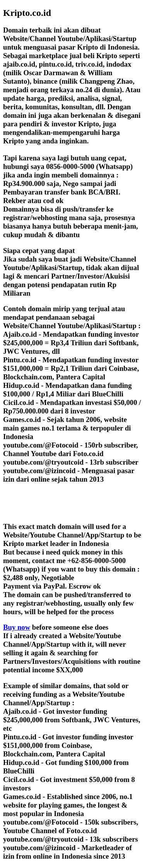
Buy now (17, 627)
